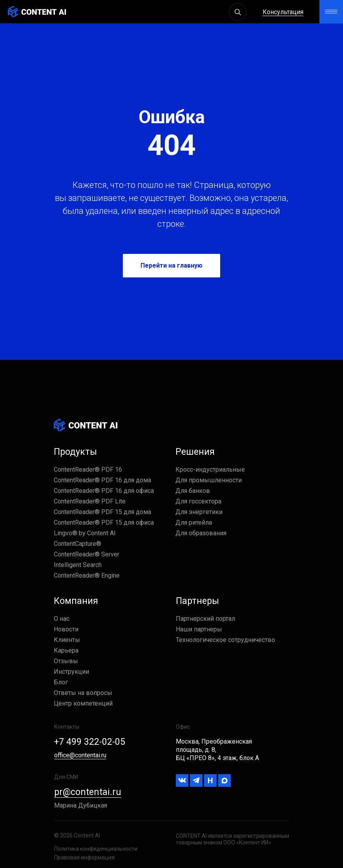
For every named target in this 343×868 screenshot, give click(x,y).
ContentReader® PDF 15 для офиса (104, 522)
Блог (61, 682)
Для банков (193, 491)
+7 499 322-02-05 (90, 742)
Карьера (66, 650)
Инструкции (71, 672)
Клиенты (67, 640)
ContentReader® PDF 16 (88, 470)
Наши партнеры (199, 629)
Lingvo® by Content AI (85, 533)
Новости (66, 629)
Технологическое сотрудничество (225, 640)
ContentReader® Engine (87, 575)
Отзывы (66, 661)
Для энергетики (199, 512)
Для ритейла (194, 522)
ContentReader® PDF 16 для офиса (104, 491)
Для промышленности (209, 480)
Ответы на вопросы (83, 693)
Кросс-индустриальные (210, 470)
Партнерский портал (205, 619)
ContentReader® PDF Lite (90, 501)
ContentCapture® (78, 544)
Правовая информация (84, 857)
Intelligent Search (78, 565)
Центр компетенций (83, 703)
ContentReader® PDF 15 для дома (102, 512)
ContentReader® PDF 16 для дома (102, 480)
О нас (62, 619)
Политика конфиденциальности (96, 849)
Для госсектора (198, 501)
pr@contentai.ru (88, 792)
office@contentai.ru (80, 755)
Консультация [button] (283, 12)
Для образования (201, 533)
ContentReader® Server (87, 554)
